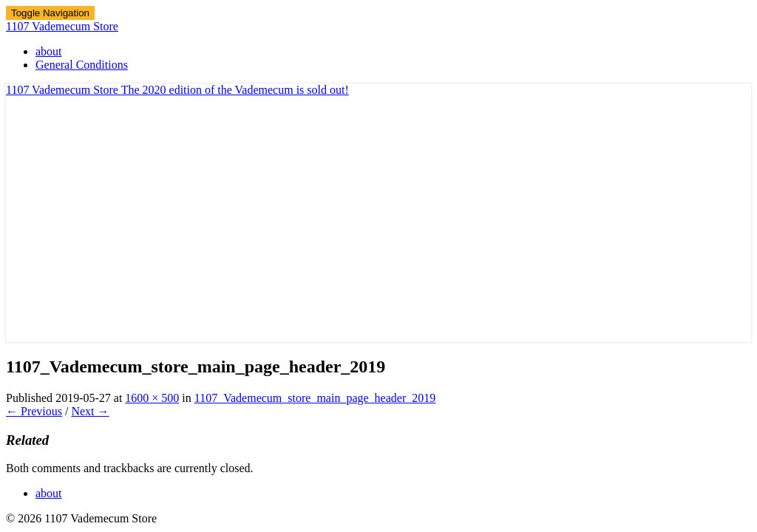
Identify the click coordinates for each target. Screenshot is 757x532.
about (49, 51)
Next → (90, 411)
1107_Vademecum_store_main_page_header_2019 (315, 398)
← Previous (34, 411)
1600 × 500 (152, 398)
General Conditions (82, 65)
